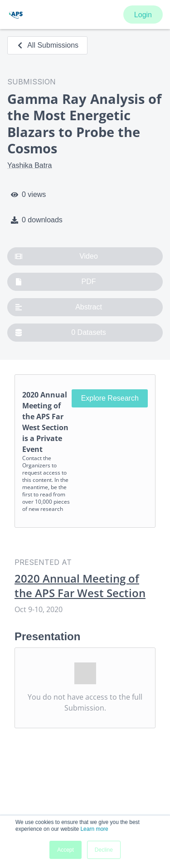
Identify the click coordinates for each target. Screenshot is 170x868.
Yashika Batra (29, 165)
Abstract (58, 307)
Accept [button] (66, 850)
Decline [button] (104, 850)
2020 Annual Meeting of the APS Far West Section (80, 586)
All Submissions (47, 45)
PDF (56, 282)
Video (56, 256)
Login (143, 15)
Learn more (94, 829)
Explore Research (110, 398)
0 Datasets (61, 333)
